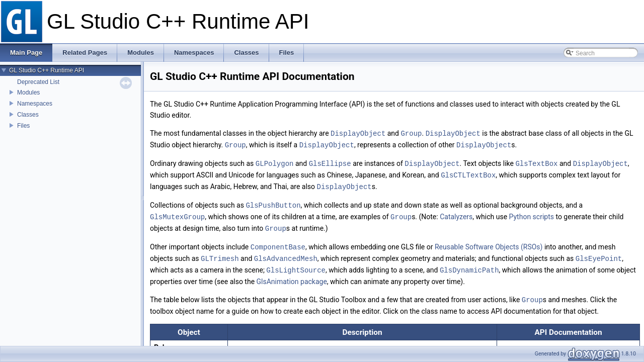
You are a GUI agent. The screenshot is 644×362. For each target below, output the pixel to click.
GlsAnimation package (292, 276)
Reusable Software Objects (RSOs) (489, 243)
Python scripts (532, 214)
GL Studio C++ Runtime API (47, 70)
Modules (28, 93)
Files (23, 126)
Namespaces (35, 104)
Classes (28, 115)
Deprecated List (38, 82)
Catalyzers (456, 214)
